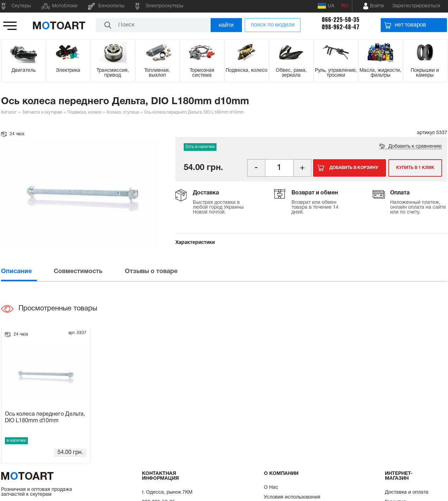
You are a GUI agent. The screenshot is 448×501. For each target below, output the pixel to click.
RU (345, 6)
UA (326, 6)
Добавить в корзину (354, 168)
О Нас (271, 488)
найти (226, 25)
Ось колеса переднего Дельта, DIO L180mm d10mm (45, 418)
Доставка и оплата (407, 492)
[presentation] (27, 272)
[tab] (27, 272)
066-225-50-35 (341, 20)
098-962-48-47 (341, 27)
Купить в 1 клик (415, 168)
